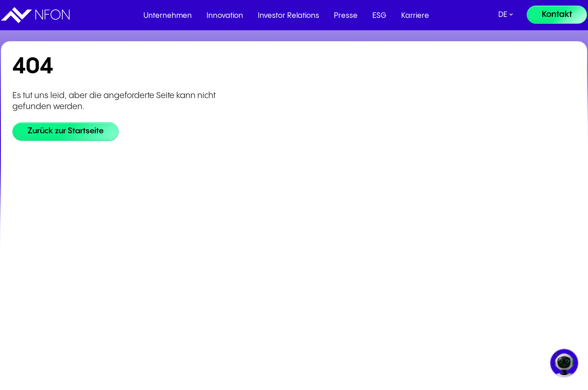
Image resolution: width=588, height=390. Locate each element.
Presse (346, 16)
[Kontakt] (557, 15)
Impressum (119, 226)
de (503, 15)
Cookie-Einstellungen (134, 266)
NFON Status (345, 246)
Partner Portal (235, 206)
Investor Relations (289, 16)
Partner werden (237, 246)
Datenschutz (121, 246)
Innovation (225, 16)
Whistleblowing (125, 286)
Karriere (415, 16)
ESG (379, 16)
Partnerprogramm (242, 226)
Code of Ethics (123, 307)
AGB (109, 206)
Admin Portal (345, 226)
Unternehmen (168, 16)
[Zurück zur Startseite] (68, 132)
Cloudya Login (347, 206)
